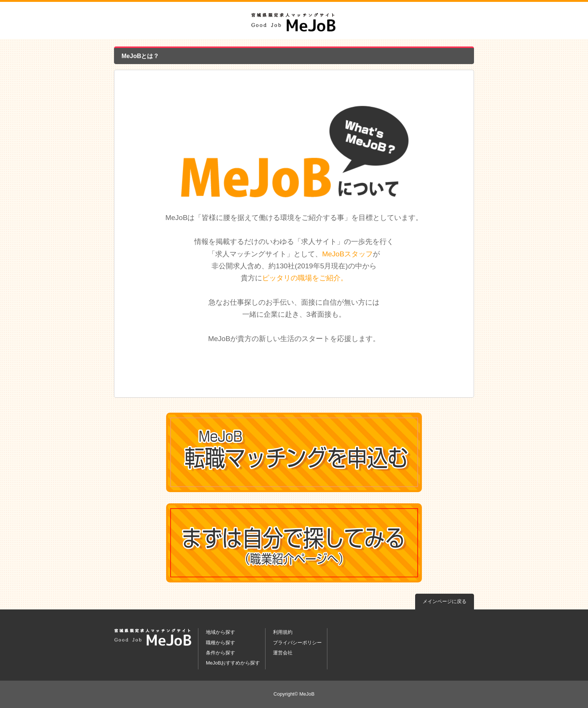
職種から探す (220, 643)
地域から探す (220, 632)
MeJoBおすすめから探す (233, 663)
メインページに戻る (445, 601)
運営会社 (283, 653)
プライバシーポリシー (297, 643)
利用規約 (283, 632)
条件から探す (220, 653)
